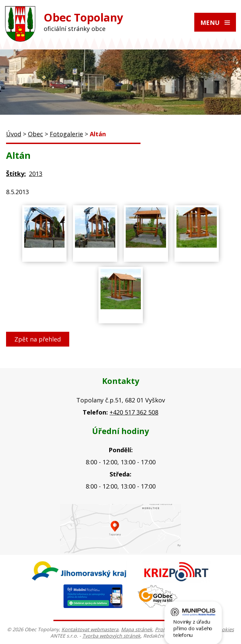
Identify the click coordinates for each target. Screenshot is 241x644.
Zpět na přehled (38, 339)
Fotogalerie (66, 134)
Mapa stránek (137, 629)
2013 (36, 174)
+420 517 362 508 (134, 412)
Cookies (225, 629)
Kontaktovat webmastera (90, 629)
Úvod (14, 134)
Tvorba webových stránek (111, 636)
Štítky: (16, 174)
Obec (35, 134)
